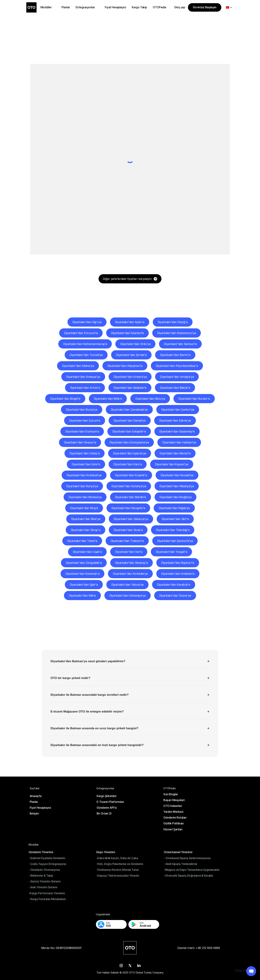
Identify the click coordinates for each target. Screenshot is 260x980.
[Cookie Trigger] (244, 971)
